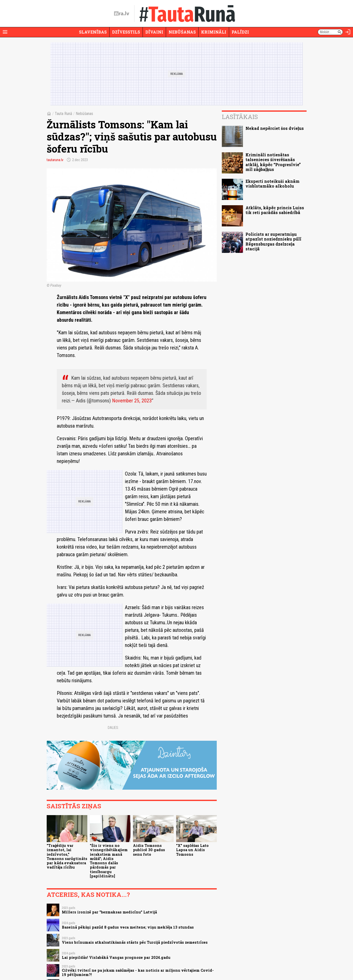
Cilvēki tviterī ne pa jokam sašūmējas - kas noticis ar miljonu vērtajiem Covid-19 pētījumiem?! (138, 972)
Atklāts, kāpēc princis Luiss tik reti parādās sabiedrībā (275, 210)
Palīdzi (240, 32)
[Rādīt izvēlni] (5, 32)
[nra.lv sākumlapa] (122, 14)
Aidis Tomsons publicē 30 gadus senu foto (149, 850)
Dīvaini (154, 32)
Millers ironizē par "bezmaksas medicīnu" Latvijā (109, 912)
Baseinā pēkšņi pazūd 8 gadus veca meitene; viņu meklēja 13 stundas (128, 927)
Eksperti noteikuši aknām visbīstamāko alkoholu (273, 184)
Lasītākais (240, 117)
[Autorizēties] (348, 32)
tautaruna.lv (55, 160)
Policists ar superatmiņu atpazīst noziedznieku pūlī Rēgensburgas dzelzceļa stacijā (273, 241)
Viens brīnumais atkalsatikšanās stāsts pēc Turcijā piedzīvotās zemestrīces (135, 942)
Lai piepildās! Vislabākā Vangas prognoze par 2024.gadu (116, 957)
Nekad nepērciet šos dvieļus (275, 128)
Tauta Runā (63, 114)
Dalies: (113, 728)
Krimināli (214, 32)
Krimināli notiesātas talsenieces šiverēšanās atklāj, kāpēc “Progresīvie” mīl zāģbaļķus (273, 162)
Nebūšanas (182, 32)
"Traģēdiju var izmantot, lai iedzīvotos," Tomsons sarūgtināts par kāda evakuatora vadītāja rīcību (67, 856)
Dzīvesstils (126, 32)
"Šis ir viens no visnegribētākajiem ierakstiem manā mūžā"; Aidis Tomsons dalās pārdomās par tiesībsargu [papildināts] (109, 861)
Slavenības (93, 32)
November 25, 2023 (132, 401)
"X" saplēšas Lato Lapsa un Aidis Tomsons (192, 850)
